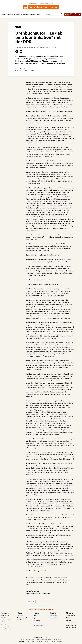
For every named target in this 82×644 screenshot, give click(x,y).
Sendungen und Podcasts (6, 621)
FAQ (35, 615)
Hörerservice (54, 615)
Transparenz (70, 623)
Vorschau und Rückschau (5, 616)
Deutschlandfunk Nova (47, 3)
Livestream (20, 615)
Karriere (69, 620)
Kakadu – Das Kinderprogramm (6, 628)
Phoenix (40, 641)
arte (46, 641)
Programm (11, 14)
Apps (35, 618)
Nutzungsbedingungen (44, 639)
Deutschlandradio (72, 615)
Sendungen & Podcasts (22, 14)
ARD (28, 641)
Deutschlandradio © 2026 (41, 637)
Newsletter (37, 620)
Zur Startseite (31, 602)
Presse (68, 618)
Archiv (39, 14)
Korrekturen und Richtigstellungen (72, 626)
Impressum (58, 639)
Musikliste (33, 14)
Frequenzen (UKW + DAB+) (23, 619)
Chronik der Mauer (56, 641)
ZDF (33, 641)
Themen (4, 14)
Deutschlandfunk (34, 3)
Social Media (54, 618)
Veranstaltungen (39, 625)
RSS (35, 623)
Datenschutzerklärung (28, 639)
